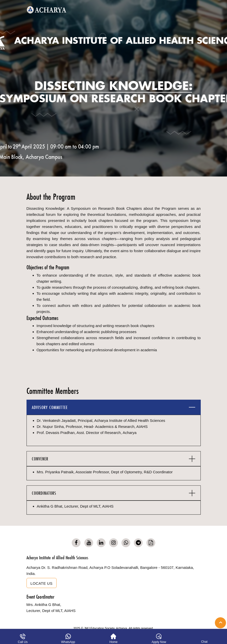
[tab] (114, 407)
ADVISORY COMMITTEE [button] (50, 407)
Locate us (42, 583)
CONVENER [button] (40, 459)
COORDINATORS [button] (44, 493)
